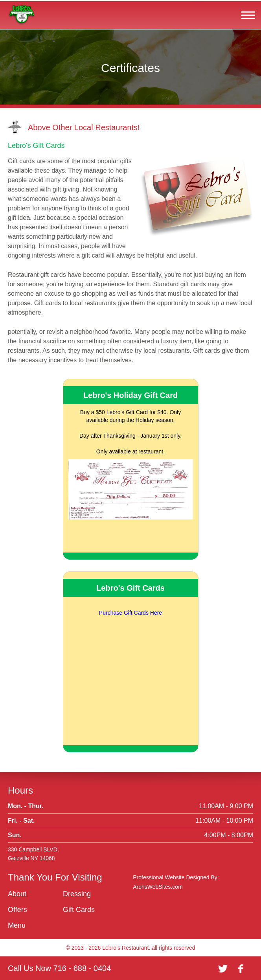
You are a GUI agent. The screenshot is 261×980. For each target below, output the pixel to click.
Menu (17, 925)
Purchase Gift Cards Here (130, 613)
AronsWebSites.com (158, 887)
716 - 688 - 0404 (82, 968)
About (17, 894)
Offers (17, 910)
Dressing (77, 894)
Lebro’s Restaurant (125, 948)
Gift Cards (79, 910)
